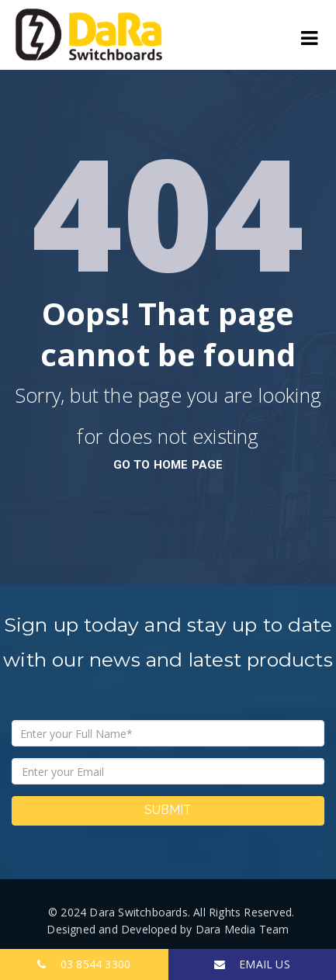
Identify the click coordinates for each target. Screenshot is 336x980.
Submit (168, 810)
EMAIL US (252, 964)
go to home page (168, 465)
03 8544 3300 (84, 964)
